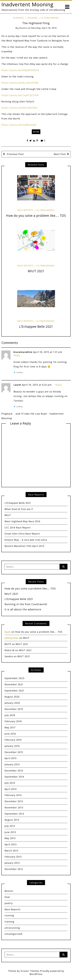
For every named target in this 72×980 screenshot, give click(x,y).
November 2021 (14, 684)
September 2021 (14, 691)
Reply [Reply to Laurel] (59, 385)
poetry (9, 903)
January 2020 (12, 703)
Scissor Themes (30, 971)
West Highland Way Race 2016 (22, 521)
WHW (36, 132)
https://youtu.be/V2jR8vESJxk (19, 125)
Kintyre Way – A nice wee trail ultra (26, 540)
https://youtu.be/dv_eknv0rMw (20, 83)
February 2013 (13, 857)
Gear (7, 897)
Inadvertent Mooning (27, 4)
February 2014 (13, 795)
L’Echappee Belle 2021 (36, 327)
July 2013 (10, 826)
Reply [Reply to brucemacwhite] (17, 355)
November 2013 (14, 807)
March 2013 (11, 851)
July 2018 (10, 715)
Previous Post (15, 154)
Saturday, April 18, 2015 (44, 28)
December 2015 (14, 752)
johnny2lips (12, 638)
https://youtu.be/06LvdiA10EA (19, 108)
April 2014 (11, 789)
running (18, 18)
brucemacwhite (23, 352)
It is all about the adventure (23, 609)
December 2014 (14, 771)
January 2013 (12, 863)
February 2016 (13, 740)
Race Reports (25, 210)
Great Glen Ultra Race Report (22, 534)
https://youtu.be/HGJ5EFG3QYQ (20, 70)
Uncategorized (13, 934)
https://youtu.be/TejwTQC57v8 (20, 95)
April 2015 (11, 758)
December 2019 (14, 709)
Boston (9, 891)
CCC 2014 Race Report (18, 528)
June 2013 (10, 832)
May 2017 (10, 727)
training (32, 18)
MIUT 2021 (36, 271)
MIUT (8, 515)
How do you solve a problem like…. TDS (36, 216)
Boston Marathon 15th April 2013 (24, 546)
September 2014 (14, 777)
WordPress (36, 974)
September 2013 (14, 814)
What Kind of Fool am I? (19, 509)
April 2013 (11, 844)
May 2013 (10, 838)
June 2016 (10, 734)
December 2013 (14, 801)
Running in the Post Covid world (26, 604)
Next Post (60, 154)
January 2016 (12, 746)
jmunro (23, 28)
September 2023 (14, 678)
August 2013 (12, 820)
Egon (8, 632)
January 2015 (12, 764)
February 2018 (13, 721)
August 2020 (12, 697)
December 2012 (14, 869)
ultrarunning (50, 18)
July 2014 (10, 783)
